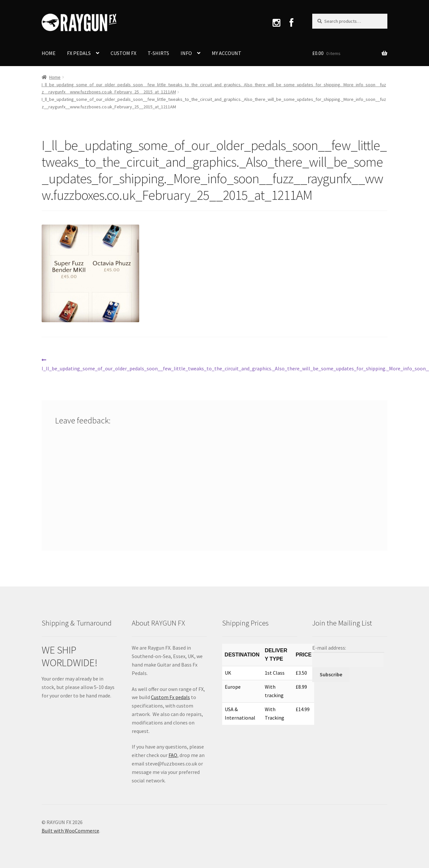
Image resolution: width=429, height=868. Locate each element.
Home (55, 77)
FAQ (173, 755)
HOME (49, 53)
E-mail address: (329, 648)
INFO (186, 53)
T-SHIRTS (158, 53)
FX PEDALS (79, 53)
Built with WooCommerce (70, 831)
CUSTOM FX (123, 53)
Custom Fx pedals (170, 697)
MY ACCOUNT (227, 53)
